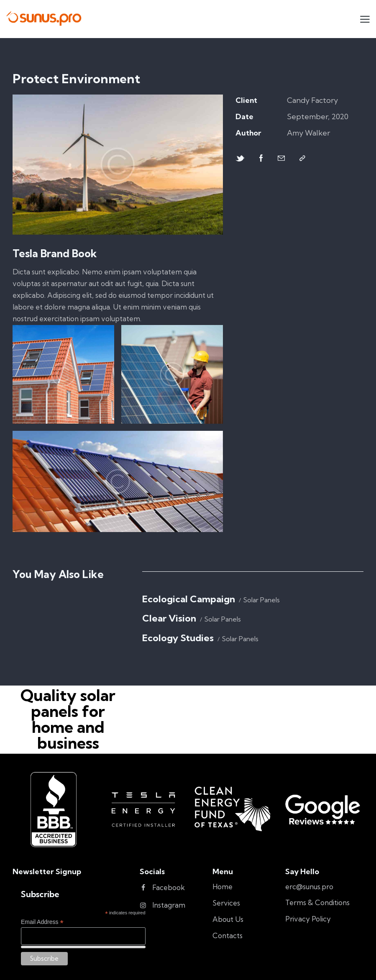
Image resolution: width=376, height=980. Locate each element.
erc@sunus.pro (309, 887)
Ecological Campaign (189, 599)
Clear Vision (169, 618)
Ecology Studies (178, 638)
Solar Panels (261, 600)
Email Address (42, 922)
